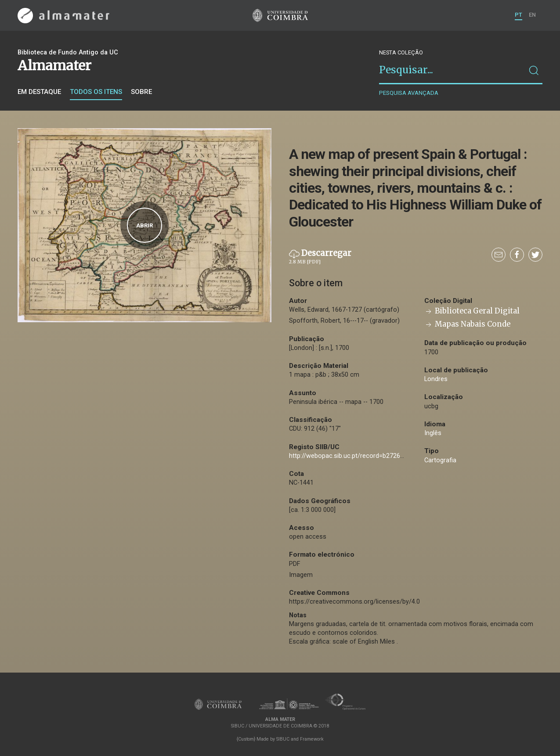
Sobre (141, 92)
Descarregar (320, 257)
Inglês (433, 433)
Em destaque (39, 92)
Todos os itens (96, 92)
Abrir (145, 225)
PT (518, 15)
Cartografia (440, 460)
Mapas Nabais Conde (467, 324)
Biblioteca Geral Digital (472, 311)
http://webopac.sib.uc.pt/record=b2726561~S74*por (364, 456)
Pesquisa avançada (409, 93)
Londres (436, 379)
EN (532, 15)
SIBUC (283, 739)
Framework (312, 739)
